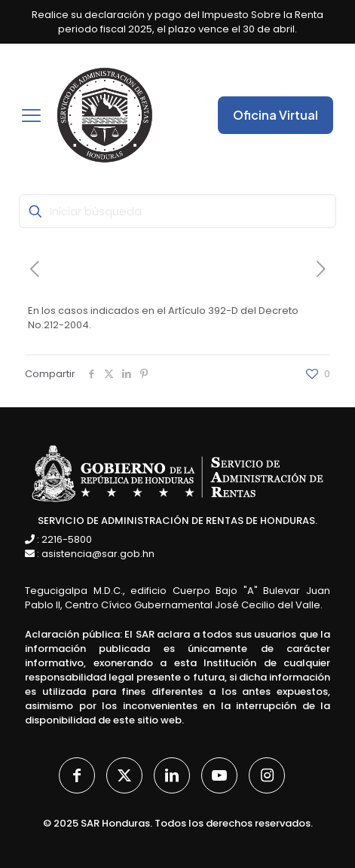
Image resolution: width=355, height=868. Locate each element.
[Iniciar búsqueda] (177, 211)
